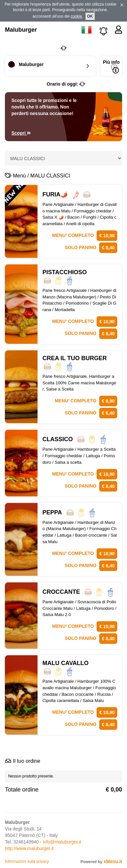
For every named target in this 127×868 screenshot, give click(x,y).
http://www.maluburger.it (29, 848)
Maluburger (21, 30)
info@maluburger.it (62, 842)
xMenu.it (113, 861)
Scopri (21, 133)
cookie (77, 16)
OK (90, 16)
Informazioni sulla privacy (27, 861)
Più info (111, 67)
